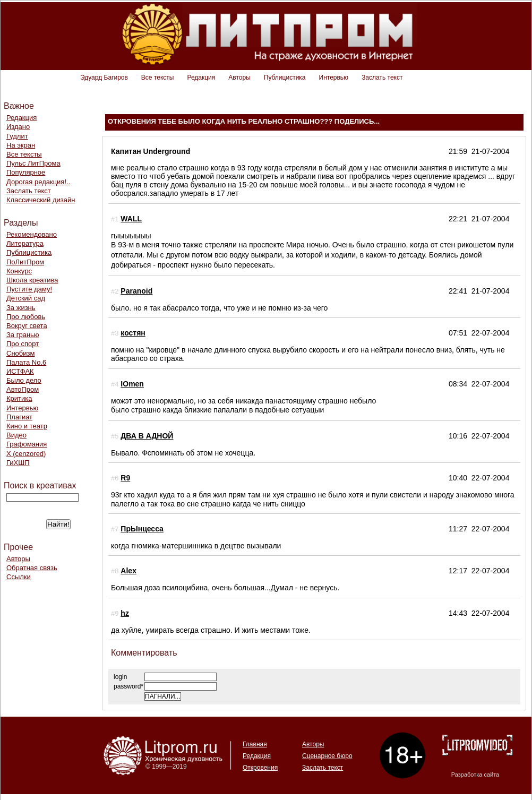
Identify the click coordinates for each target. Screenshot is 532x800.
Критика (19, 398)
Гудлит (17, 136)
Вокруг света (27, 326)
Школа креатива (32, 280)
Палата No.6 (26, 362)
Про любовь (26, 317)
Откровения (260, 768)
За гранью (23, 335)
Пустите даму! (29, 289)
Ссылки (19, 577)
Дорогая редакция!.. (38, 182)
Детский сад (26, 298)
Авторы (239, 78)
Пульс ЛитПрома (33, 163)
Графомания (27, 444)
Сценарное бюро (327, 756)
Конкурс (19, 271)
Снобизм (20, 353)
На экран (21, 145)
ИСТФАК (20, 371)
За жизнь (21, 308)
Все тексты (158, 78)
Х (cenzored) (26, 454)
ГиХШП (18, 463)
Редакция (201, 78)
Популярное (26, 172)
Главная (255, 744)
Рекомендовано (32, 234)
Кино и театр (27, 426)
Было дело (24, 380)
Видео (16, 435)
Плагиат (19, 417)
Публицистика (285, 78)
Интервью (334, 78)
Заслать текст (382, 78)
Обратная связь (32, 568)
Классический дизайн (41, 200)
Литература (25, 243)
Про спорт (23, 344)
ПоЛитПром (25, 262)
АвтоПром (23, 389)
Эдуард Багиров (104, 78)
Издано (18, 127)
